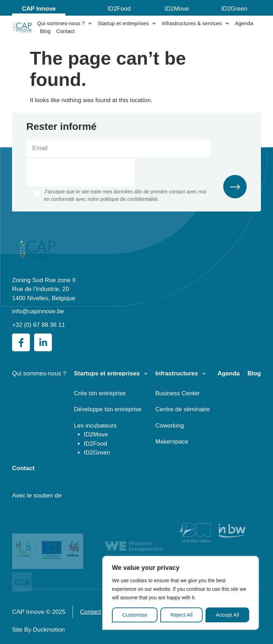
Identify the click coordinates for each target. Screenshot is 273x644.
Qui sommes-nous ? (65, 24)
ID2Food (119, 9)
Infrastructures (177, 373)
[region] (181, 593)
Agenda (244, 23)
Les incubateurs (95, 426)
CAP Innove (39, 9)
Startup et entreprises (127, 24)
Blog (45, 31)
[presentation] (80, 172)
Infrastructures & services (196, 24)
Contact (65, 31)
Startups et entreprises (107, 373)
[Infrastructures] (204, 374)
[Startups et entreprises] (146, 374)
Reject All (181, 615)
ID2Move (177, 9)
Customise (135, 615)
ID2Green (234, 9)
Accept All (227, 615)
